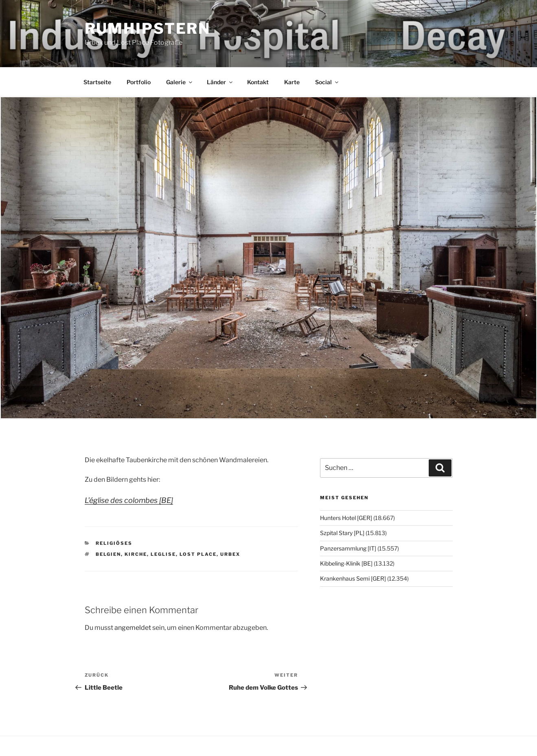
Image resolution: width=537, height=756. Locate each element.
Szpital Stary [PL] (342, 533)
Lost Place (198, 554)
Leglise (163, 554)
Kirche (136, 554)
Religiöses (114, 543)
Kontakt (258, 82)
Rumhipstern (148, 28)
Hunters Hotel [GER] (346, 518)
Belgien (108, 554)
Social (327, 82)
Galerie (180, 82)
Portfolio (139, 82)
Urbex (230, 554)
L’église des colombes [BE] (129, 500)
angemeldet (133, 628)
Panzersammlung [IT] (348, 548)
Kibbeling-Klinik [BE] (346, 563)
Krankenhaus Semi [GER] (353, 578)
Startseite (97, 82)
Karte (292, 82)
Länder (220, 82)
